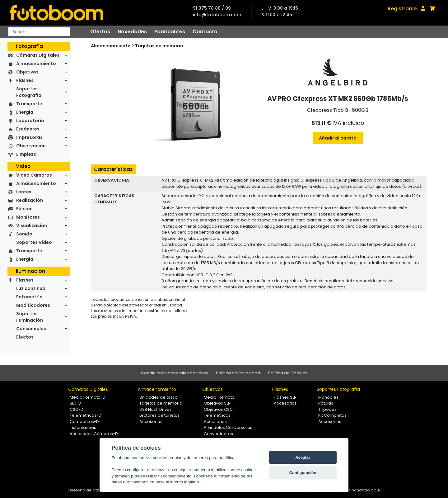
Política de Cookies (288, 373)
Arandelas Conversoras (228, 427)
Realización (30, 200)
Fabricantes (170, 32)
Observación (31, 146)
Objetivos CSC (218, 409)
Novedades (132, 32)
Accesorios (151, 422)
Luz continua (31, 288)
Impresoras (29, 137)
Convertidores (218, 434)
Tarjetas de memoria (159, 46)
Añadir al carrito (338, 138)
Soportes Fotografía (29, 92)
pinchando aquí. (364, 490)
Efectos (25, 337)
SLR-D (75, 403)
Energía (25, 112)
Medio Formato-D (88, 397)
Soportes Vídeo (34, 242)
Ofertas (100, 32)
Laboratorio (30, 121)
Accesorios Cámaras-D (94, 434)
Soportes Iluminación (30, 317)
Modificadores (33, 305)
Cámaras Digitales (38, 55)
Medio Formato (219, 397)
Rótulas (326, 403)
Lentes (24, 192)
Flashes (25, 80)
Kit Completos (332, 415)
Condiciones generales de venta (174, 373)
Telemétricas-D (86, 415)
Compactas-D (84, 422)
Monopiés (328, 397)
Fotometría (29, 297)
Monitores (28, 217)
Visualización (32, 225)
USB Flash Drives (156, 409)
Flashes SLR (285, 397)
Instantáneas (83, 427)
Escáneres (28, 129)
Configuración (303, 473)
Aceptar (303, 457)
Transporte (29, 104)
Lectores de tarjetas (160, 415)
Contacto (205, 32)
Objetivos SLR (217, 403)
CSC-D (77, 409)
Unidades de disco (159, 397)
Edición (24, 209)
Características (113, 169)
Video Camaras (34, 175)
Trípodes (327, 409)
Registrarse (402, 9)
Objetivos (27, 72)
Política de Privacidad (238, 373)
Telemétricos (217, 415)
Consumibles (31, 329)
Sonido (24, 234)
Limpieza (26, 154)
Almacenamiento (36, 64)
